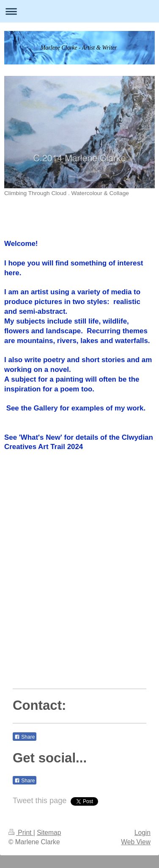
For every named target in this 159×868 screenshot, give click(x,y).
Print (21, 833)
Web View (136, 842)
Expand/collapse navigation (79, 11)
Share (25, 737)
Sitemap (49, 833)
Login (143, 833)
